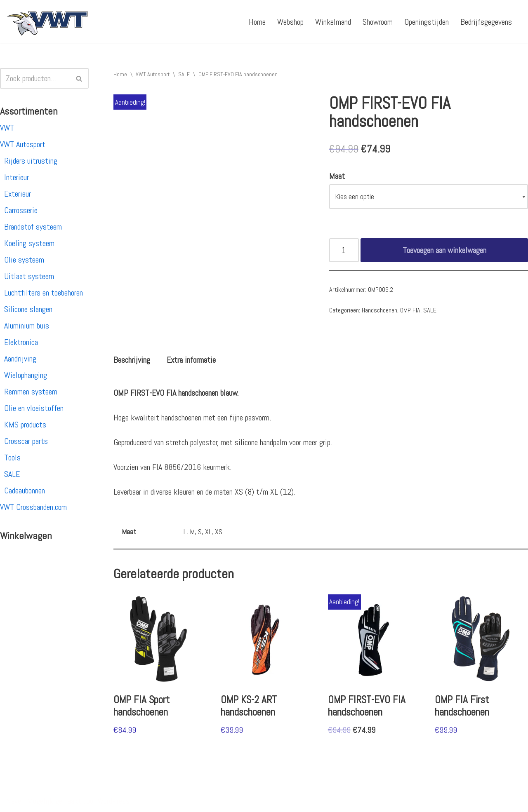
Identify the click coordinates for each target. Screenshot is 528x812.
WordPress (113, 801)
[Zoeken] (35, 78)
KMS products (25, 425)
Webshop (290, 22)
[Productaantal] (344, 250)
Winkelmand (333, 22)
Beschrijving (132, 360)
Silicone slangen (28, 309)
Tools (12, 458)
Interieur (16, 177)
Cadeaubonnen (25, 490)
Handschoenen (379, 310)
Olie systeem (24, 260)
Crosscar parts (26, 441)
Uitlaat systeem (29, 276)
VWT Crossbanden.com (33, 507)
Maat (337, 176)
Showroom (378, 22)
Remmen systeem (31, 392)
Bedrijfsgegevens (486, 22)
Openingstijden (427, 22)
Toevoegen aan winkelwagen (444, 250)
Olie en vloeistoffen (34, 408)
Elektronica (21, 342)
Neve (14, 801)
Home (257, 22)
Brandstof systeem (33, 227)
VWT (7, 128)
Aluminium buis (27, 326)
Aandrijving (20, 359)
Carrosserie (21, 210)
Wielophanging (26, 375)
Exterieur (18, 194)
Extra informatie (191, 360)
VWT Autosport (23, 144)
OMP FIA (410, 310)
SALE (12, 474)
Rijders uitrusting (31, 161)
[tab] (132, 360)
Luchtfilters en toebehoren (44, 293)
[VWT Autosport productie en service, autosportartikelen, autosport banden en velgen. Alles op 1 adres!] (47, 22)
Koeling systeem (29, 243)
